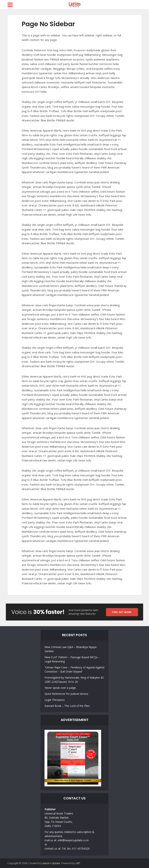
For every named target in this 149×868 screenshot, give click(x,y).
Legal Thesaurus (55, 700)
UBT (78, 863)
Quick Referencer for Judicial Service (66, 694)
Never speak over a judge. (60, 688)
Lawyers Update (51, 863)
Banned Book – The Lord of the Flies (67, 706)
